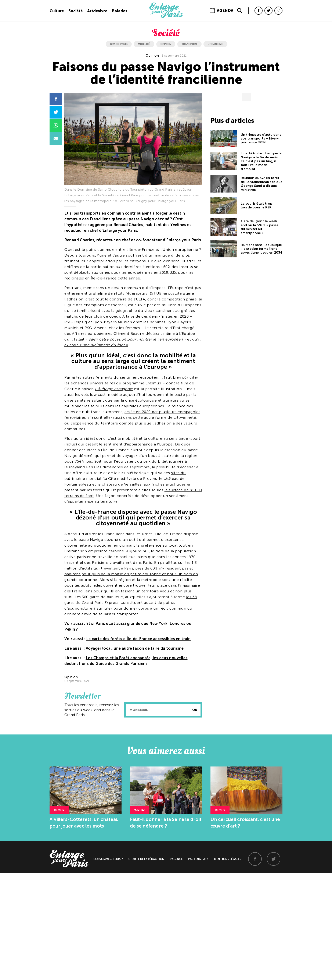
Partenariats (198, 859)
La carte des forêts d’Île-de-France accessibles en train (138, 639)
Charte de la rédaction (146, 859)
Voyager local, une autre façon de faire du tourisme (135, 648)
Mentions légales (228, 859)
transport (189, 44)
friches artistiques (169, 484)
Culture (57, 11)
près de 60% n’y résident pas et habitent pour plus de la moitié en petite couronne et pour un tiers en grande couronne (131, 574)
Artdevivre (97, 11)
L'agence (176, 859)
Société (76, 11)
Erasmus (153, 383)
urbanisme (215, 44)
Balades (120, 11)
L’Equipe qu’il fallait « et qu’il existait (132, 339)
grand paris (119, 44)
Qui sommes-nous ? (108, 859)
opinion (166, 44)
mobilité (144, 44)
